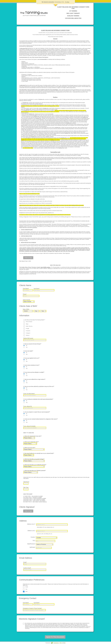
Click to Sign (28, 258)
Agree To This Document (55, 637)
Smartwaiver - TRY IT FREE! (59, 643)
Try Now (67, 2)
